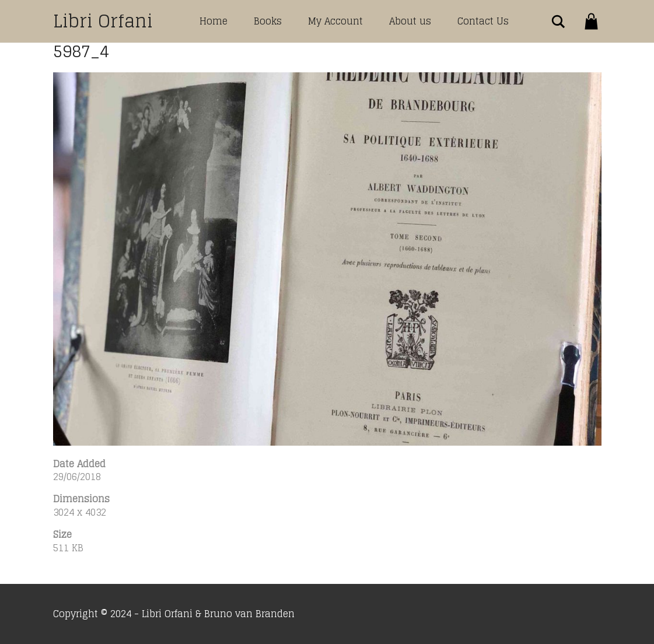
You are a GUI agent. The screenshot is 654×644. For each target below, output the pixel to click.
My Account (335, 21)
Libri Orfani (103, 21)
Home (214, 21)
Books (268, 21)
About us (410, 21)
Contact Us (483, 21)
